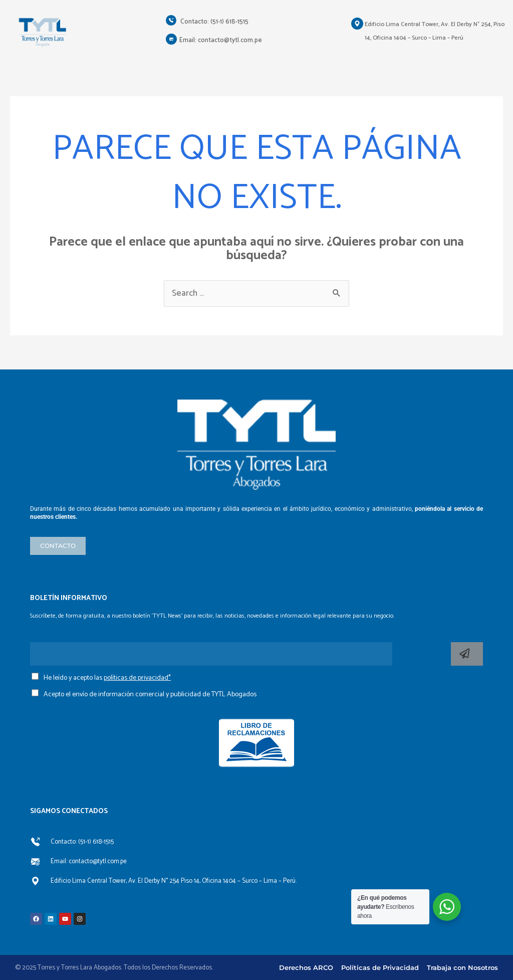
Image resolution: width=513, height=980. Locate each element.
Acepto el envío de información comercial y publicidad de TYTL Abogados (150, 695)
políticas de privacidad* (137, 678)
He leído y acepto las (107, 678)
